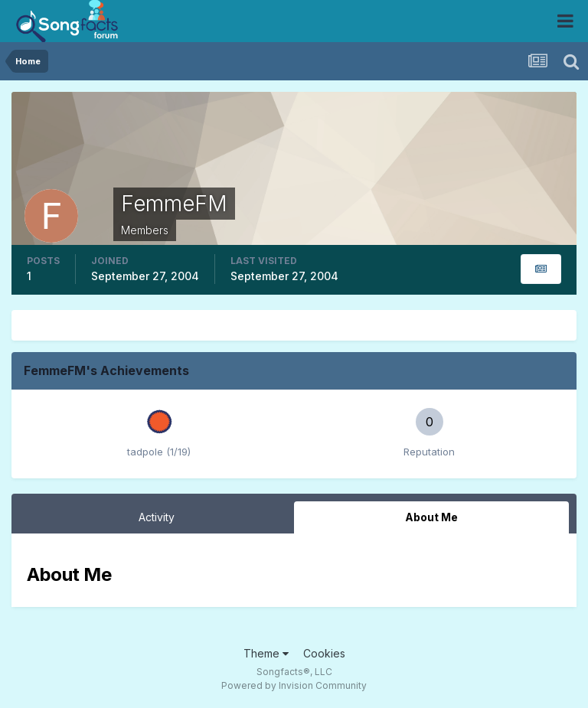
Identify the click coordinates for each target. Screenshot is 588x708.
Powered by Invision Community (294, 685)
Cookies (324, 653)
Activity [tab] (157, 517)
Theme (266, 653)
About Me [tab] (431, 517)
